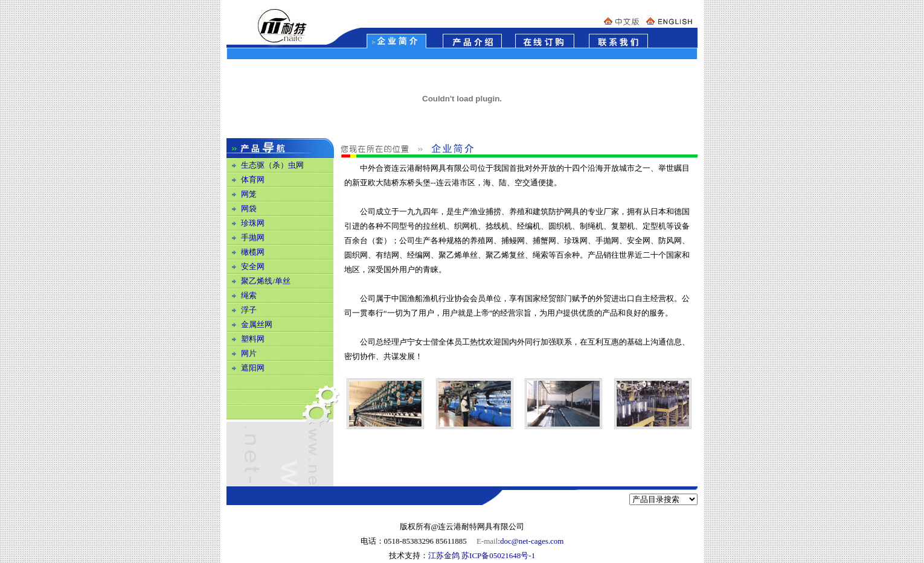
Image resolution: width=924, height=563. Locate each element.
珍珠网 (253, 223)
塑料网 (253, 339)
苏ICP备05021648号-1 (498, 555)
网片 (249, 353)
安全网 (253, 266)
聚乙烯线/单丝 (266, 281)
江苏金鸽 (444, 555)
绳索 (249, 295)
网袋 (249, 208)
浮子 (249, 310)
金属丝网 (257, 324)
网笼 (249, 194)
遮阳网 (253, 368)
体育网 (253, 180)
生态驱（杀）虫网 (272, 165)
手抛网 (253, 237)
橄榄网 (253, 252)
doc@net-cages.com (532, 541)
